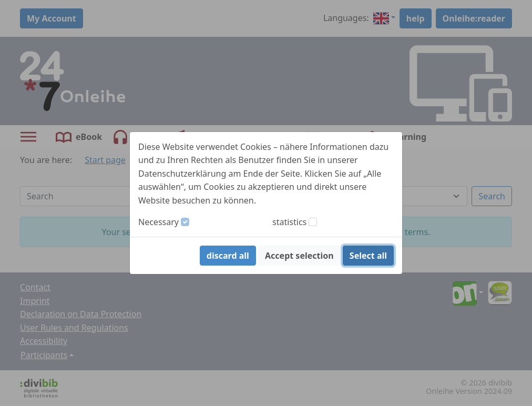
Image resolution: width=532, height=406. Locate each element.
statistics (289, 222)
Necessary (158, 222)
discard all (228, 256)
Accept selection (299, 256)
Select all (368, 256)
